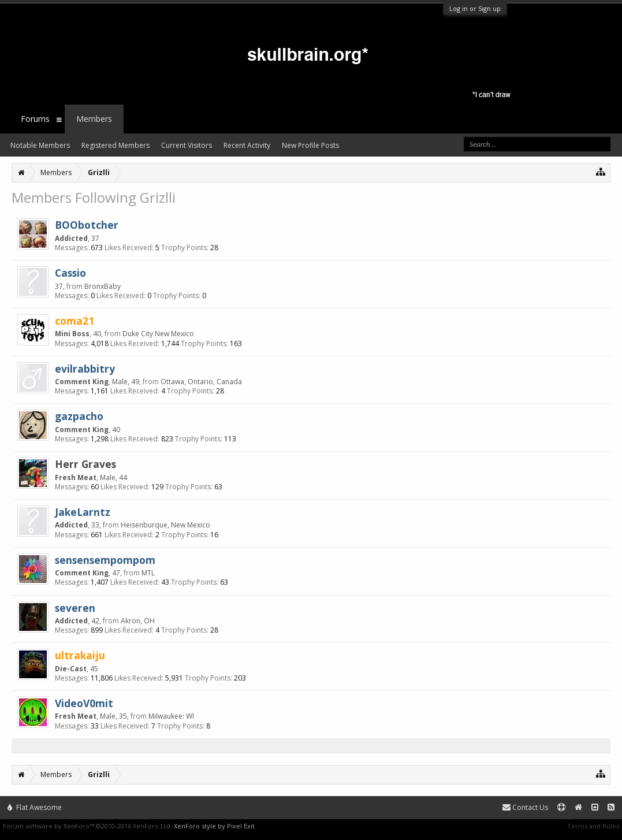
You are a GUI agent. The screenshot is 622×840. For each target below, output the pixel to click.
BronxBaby (103, 286)
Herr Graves (85, 464)
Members (94, 119)
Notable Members (40, 145)
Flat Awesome (35, 807)
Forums (35, 119)
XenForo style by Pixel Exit (214, 826)
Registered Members (116, 145)
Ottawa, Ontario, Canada (201, 382)
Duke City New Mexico (158, 334)
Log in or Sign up (475, 8)
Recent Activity (247, 145)
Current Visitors (187, 145)
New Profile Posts (310, 145)
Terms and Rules (593, 826)
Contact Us (525, 807)
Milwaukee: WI (171, 716)
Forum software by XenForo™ (87, 826)
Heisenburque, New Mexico (165, 525)
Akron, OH (138, 621)
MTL (148, 573)
